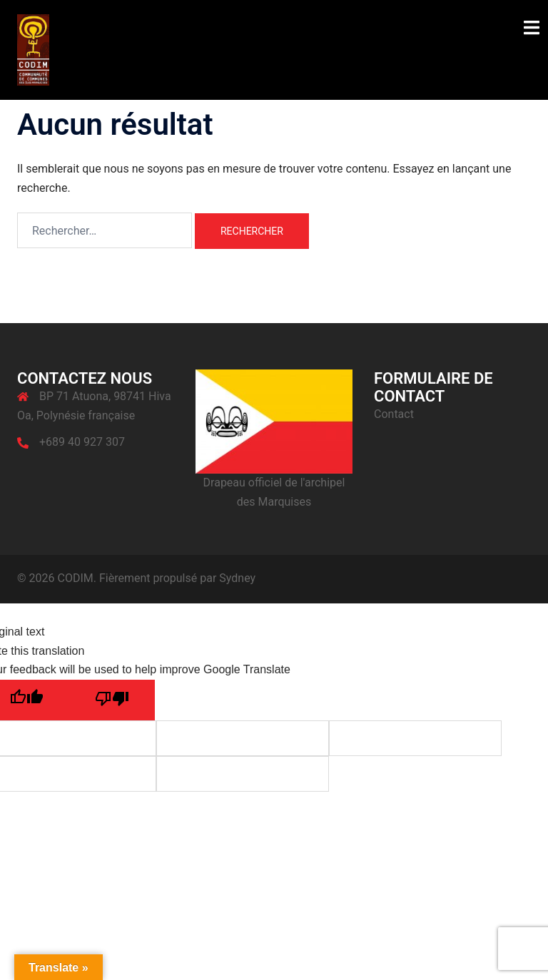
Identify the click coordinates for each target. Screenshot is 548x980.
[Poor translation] (112, 700)
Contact (394, 414)
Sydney (237, 578)
